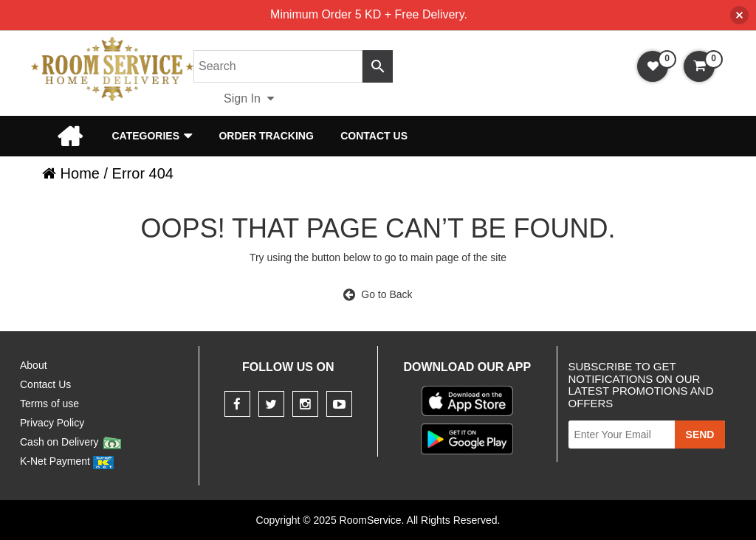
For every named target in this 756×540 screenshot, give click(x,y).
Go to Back (378, 294)
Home (69, 136)
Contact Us (374, 136)
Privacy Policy (52, 423)
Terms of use (49, 404)
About (34, 365)
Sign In (249, 98)
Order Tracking (266, 136)
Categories (145, 136)
